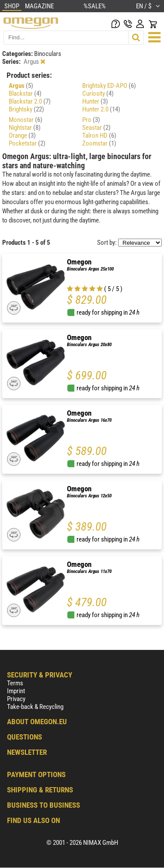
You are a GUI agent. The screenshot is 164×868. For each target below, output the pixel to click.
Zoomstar (99, 143)
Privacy (16, 699)
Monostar (26, 120)
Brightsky (26, 109)
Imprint (16, 691)
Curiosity (98, 94)
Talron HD (99, 135)
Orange (22, 135)
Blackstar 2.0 (30, 101)
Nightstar (25, 128)
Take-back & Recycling (35, 707)
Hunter (95, 101)
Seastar (96, 128)
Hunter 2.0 (101, 109)
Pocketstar (27, 143)
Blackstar (25, 94)
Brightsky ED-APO (109, 86)
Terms (15, 683)
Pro (91, 120)
